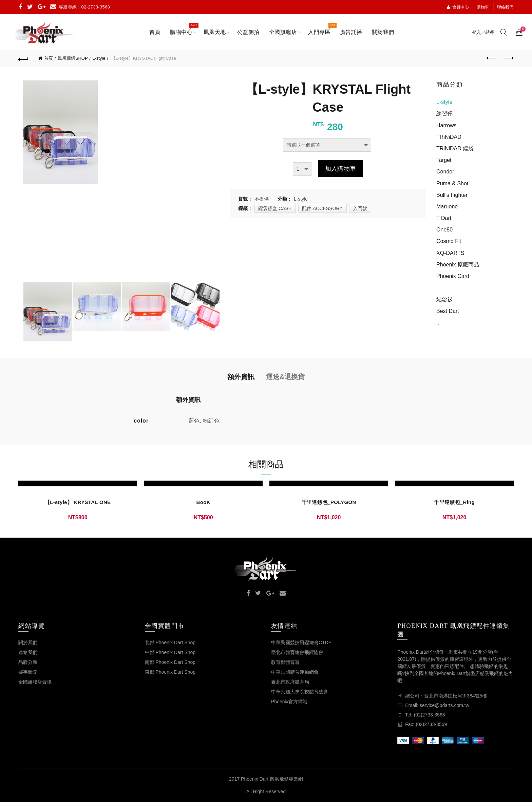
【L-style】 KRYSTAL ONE (78, 502)
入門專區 (321, 29)
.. (438, 323)
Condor (445, 172)
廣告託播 (351, 32)
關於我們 (383, 32)
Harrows (446, 125)
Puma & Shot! (453, 183)
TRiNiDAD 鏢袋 (455, 148)
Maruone (447, 207)
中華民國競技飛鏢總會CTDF (301, 642)
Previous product (491, 58)
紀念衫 (444, 299)
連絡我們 (28, 652)
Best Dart (448, 311)
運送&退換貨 (285, 377)
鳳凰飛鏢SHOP (73, 58)
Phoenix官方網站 (289, 702)
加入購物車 (341, 169)
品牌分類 (28, 662)
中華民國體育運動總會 (295, 672)
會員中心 (458, 7)
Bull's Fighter (452, 195)
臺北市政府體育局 (290, 682)
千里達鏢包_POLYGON (329, 502)
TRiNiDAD (449, 137)
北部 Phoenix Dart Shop (170, 642)
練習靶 (444, 114)
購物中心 (183, 29)
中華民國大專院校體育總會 (300, 692)
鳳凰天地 (215, 32)
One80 (444, 230)
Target (444, 160)
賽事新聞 (28, 672)
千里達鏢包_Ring (454, 502)
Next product (508, 58)
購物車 (483, 7)
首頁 (155, 32)
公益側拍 (248, 32)
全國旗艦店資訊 (35, 682)
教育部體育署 (285, 662)
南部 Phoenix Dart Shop (170, 662)
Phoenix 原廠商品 (458, 265)
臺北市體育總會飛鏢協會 (297, 652)
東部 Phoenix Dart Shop (170, 672)
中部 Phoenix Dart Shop (170, 652)
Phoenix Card (453, 276)
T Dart (444, 218)
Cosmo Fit (449, 241)
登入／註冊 (483, 32)
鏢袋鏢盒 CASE (275, 208)
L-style (99, 58)
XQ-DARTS (450, 253)
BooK (203, 502)
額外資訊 (241, 377)
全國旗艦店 (283, 32)
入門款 (360, 208)
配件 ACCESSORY (322, 208)
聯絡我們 (505, 7)
